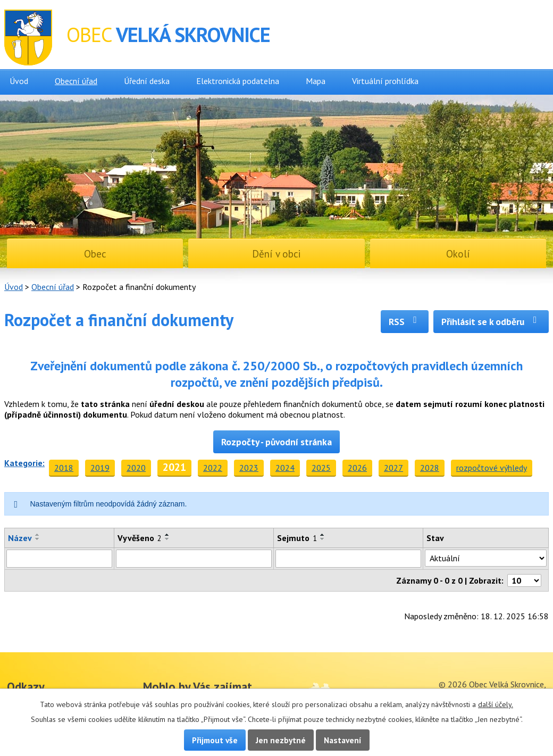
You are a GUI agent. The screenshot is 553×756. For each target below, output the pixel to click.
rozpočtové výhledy (492, 468)
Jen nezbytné (281, 740)
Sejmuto (297, 538)
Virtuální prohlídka (385, 81)
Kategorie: (24, 463)
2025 (321, 468)
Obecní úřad (76, 81)
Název (20, 538)
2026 (357, 468)
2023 (249, 468)
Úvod (19, 81)
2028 (430, 468)
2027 (393, 468)
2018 (64, 468)
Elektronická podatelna (238, 81)
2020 (136, 468)
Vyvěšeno (140, 538)
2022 (213, 468)
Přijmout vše (215, 740)
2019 (100, 468)
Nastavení (343, 740)
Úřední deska (147, 81)
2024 (285, 468)
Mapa (316, 81)
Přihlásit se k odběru (491, 322)
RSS (405, 322)
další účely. (496, 704)
